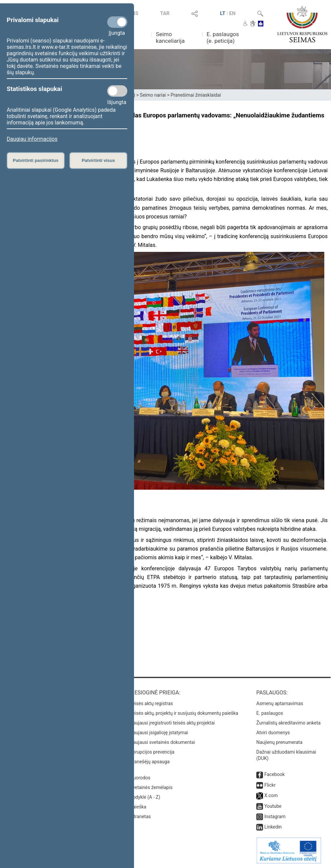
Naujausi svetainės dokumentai (163, 742)
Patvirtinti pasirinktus (36, 160)
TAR (165, 13)
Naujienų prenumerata (279, 742)
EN (232, 13)
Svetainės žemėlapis (151, 787)
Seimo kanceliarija (170, 37)
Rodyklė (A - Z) (145, 797)
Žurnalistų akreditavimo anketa (288, 723)
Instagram (275, 816)
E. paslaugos (270, 713)
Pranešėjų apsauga (150, 762)
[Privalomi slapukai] (117, 22)
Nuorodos (140, 778)
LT (223, 13)
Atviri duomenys (273, 733)
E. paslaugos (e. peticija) (223, 37)
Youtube (273, 806)
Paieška (138, 807)
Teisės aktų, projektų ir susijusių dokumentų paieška (184, 713)
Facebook (275, 774)
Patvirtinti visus (98, 160)
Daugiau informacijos (32, 139)
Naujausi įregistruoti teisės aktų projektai (173, 723)
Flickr (270, 785)
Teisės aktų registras (152, 703)
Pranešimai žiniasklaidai (196, 95)
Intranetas (141, 816)
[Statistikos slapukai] (117, 91)
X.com (271, 795)
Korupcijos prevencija (152, 752)
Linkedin (273, 827)
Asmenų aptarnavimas (280, 703)
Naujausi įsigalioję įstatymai (159, 733)
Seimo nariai (153, 95)
